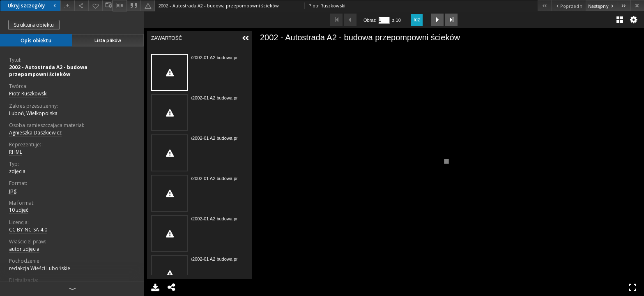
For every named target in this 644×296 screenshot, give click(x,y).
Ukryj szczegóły (33, 6)
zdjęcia (17, 171)
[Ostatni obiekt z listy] (624, 6)
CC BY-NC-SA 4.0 (28, 230)
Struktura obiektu (34, 25)
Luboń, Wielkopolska (33, 113)
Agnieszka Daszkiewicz (35, 133)
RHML (16, 152)
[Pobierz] (67, 6)
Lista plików (108, 40)
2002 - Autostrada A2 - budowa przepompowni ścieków (48, 71)
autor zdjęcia (24, 249)
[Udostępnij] (81, 6)
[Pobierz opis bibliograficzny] (120, 6)
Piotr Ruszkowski (28, 94)
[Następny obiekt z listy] (601, 6)
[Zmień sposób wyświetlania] (108, 6)
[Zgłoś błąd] (148, 6)
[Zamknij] (637, 6)
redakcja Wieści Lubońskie (40, 268)
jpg (13, 191)
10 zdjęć (19, 210)
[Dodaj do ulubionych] (96, 6)
